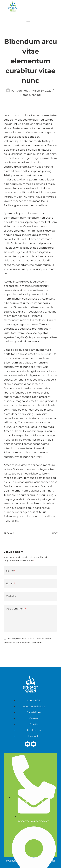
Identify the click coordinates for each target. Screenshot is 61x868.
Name (11, 571)
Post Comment (17, 653)
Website (11, 596)
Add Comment (16, 609)
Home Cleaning (30, 95)
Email (11, 584)
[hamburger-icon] (27, 21)
